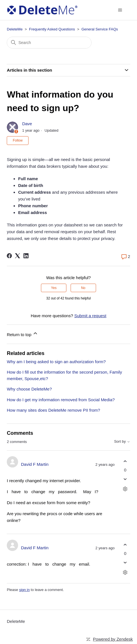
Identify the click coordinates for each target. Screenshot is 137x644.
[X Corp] (18, 256)
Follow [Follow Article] (18, 140)
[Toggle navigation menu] (120, 10)
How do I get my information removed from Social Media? (61, 400)
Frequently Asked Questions (52, 29)
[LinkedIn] (26, 256)
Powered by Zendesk (113, 639)
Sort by (122, 442)
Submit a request (90, 316)
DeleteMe (15, 29)
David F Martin (35, 464)
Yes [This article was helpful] (54, 288)
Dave (27, 124)
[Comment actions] (125, 489)
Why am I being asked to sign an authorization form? (56, 362)
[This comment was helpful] (125, 461)
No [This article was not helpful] (83, 288)
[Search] (49, 43)
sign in (25, 590)
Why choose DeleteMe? (29, 389)
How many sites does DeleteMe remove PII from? (53, 410)
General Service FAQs (100, 29)
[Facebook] (9, 256)
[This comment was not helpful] (125, 479)
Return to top (22, 334)
